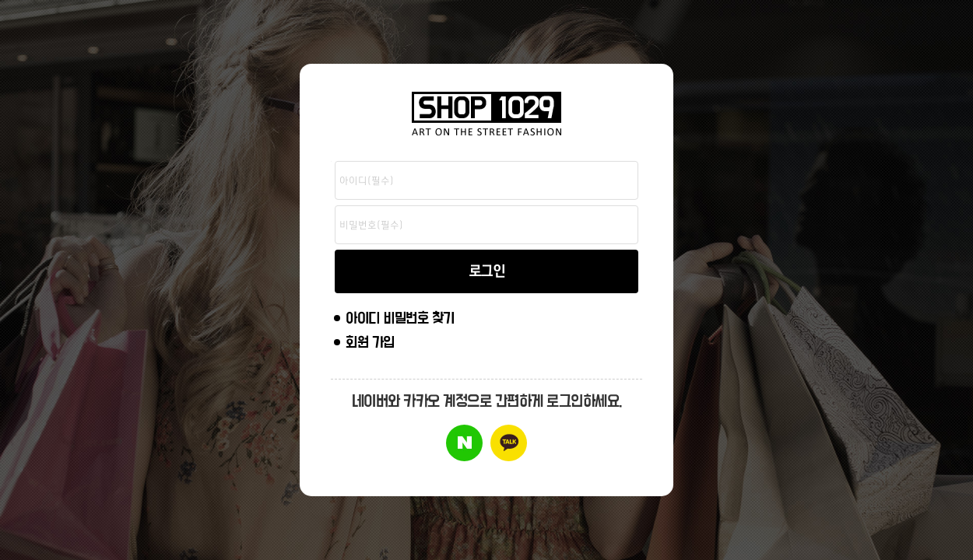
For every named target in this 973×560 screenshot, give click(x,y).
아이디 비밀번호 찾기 (400, 318)
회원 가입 (370, 343)
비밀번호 (331, 161)
